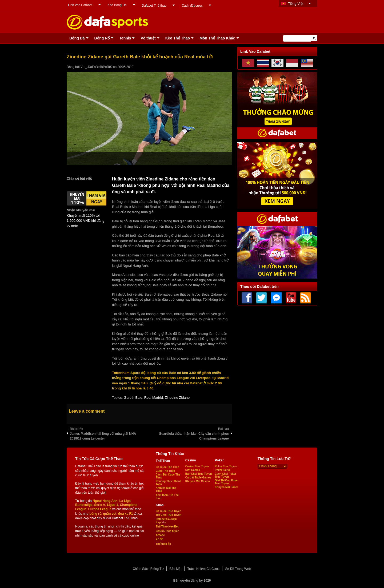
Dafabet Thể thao (154, 6)
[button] (314, 38)
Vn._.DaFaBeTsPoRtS (96, 67)
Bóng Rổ (102, 38)
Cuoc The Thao (165, 471)
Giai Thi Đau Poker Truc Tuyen (227, 482)
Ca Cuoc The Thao (167, 467)
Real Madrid (154, 398)
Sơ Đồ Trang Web (238, 569)
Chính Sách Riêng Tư (148, 569)
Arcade (160, 535)
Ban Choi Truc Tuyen (199, 474)
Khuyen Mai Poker (227, 487)
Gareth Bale (133, 398)
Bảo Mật (175, 569)
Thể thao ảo (163, 544)
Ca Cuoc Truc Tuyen (169, 511)
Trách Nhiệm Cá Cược (203, 569)
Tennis (125, 38)
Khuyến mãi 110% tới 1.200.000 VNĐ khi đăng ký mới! (86, 221)
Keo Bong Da (117, 5)
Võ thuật (148, 38)
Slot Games (193, 470)
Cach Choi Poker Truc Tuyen (226, 475)
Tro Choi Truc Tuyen (169, 515)
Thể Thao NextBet (167, 527)
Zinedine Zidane (177, 398)
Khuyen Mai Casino (198, 481)
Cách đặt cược (192, 6)
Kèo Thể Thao (178, 38)
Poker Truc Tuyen (226, 466)
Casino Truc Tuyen (197, 466)
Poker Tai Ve (223, 470)
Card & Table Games (198, 478)
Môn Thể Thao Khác (217, 38)
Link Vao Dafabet (80, 5)
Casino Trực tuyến (167, 531)
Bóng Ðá (77, 38)
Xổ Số (159, 539)
